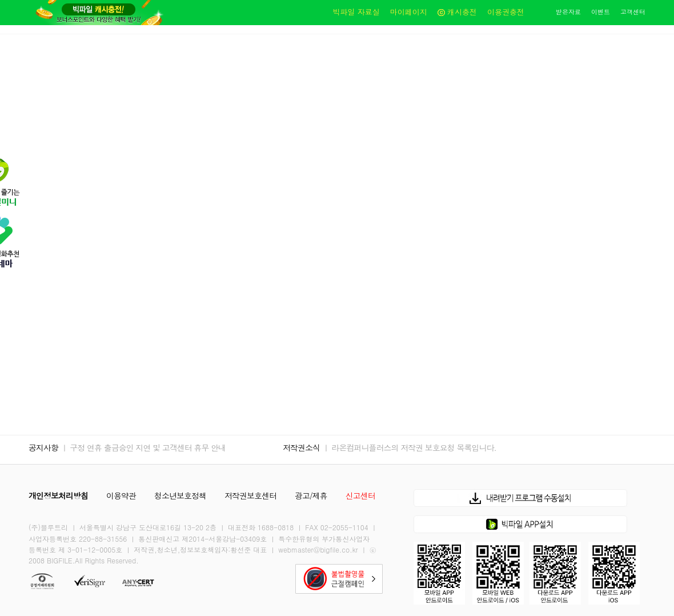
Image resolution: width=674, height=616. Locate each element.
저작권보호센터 (250, 495)
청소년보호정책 (180, 495)
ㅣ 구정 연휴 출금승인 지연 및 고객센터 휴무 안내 (143, 447)
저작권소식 (301, 447)
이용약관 (121, 495)
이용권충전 (506, 12)
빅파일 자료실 (356, 12)
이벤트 (601, 12)
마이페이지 (409, 12)
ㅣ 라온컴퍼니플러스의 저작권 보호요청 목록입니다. (409, 447)
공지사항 (43, 447)
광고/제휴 (311, 495)
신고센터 (360, 495)
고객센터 (633, 12)
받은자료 (568, 12)
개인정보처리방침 (58, 495)
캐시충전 (457, 12)
